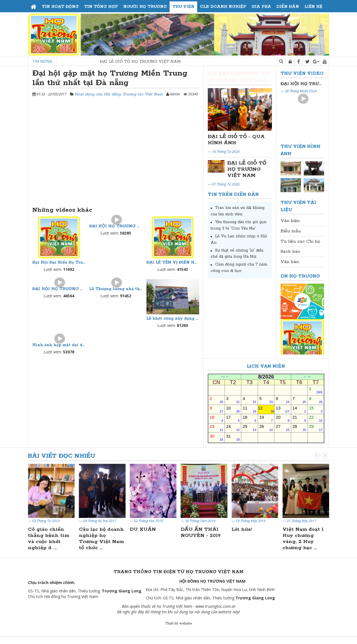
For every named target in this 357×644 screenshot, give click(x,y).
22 (316, 419)
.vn (233, 606)
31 (233, 437)
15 (316, 409)
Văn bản (290, 262)
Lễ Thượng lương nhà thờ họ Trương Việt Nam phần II (116, 289)
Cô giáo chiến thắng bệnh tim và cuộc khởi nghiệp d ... (49, 539)
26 (266, 428)
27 (283, 428)
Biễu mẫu (291, 231)
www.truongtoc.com (213, 606)
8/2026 (266, 377)
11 (249, 409)
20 (283, 419)
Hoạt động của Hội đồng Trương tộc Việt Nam (119, 94)
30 (216, 437)
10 (233, 409)
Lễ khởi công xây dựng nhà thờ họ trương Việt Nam (173, 319)
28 (299, 428)
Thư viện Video (302, 73)
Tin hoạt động (60, 7)
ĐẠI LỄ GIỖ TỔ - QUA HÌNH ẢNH (236, 140)
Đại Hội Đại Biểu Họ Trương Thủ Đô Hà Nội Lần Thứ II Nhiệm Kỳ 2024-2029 (59, 262)
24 (233, 428)
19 (266, 419)
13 (283, 409)
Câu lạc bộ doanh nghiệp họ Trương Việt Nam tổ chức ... (101, 539)
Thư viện (183, 7)
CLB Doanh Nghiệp (223, 7)
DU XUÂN (143, 529)
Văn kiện (290, 221)
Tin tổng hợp (101, 7)
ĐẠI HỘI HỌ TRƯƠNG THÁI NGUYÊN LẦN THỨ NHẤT (59, 289)
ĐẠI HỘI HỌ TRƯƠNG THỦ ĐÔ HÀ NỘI (116, 226)
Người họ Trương (145, 7)
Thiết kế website (178, 624)
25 (249, 428)
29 (316, 428)
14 (299, 409)
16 (216, 419)
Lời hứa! (242, 529)
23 (216, 428)
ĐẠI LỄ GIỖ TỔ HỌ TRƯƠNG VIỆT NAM (151, 62)
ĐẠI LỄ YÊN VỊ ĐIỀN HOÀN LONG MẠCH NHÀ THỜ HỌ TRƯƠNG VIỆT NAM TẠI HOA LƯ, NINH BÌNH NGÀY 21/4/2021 (173, 262)
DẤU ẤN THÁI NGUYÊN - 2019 (201, 532)
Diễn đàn (288, 7)
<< (223, 377)
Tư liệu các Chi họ (300, 241)
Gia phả (261, 7)
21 (299, 419)
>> (309, 377)
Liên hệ (313, 7)
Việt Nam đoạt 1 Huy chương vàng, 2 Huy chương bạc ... (303, 539)
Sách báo (290, 251)
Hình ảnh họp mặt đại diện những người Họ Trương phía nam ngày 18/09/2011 (59, 345)
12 (266, 409)
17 (233, 419)
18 (249, 419)
